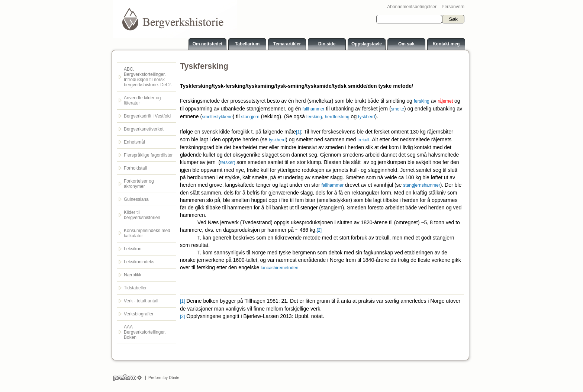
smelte (398, 109)
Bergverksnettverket (144, 129)
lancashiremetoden (279, 268)
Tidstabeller (135, 288)
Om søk (406, 44)
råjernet (445, 101)
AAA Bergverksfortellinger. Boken (145, 332)
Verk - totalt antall (141, 301)
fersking (422, 101)
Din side (327, 44)
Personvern (453, 7)
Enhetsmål (134, 142)
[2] (319, 230)
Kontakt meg (446, 44)
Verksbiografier (139, 314)
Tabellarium (247, 44)
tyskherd (366, 117)
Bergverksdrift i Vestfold (147, 116)
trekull (363, 140)
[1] (298, 132)
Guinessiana (136, 199)
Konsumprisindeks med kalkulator (147, 233)
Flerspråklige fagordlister (148, 155)
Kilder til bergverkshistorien (142, 215)
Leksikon (133, 249)
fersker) (228, 163)
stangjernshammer (421, 185)
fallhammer (313, 109)
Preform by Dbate (163, 377)
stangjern (250, 117)
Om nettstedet (208, 44)
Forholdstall (135, 168)
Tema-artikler (287, 44)
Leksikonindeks (139, 262)
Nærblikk (133, 275)
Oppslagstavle (367, 44)
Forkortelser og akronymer (139, 184)
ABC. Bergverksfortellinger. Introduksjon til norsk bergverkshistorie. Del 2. (148, 77)
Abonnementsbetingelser (412, 7)
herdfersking (337, 117)
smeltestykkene (217, 117)
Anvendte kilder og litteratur (142, 100)
